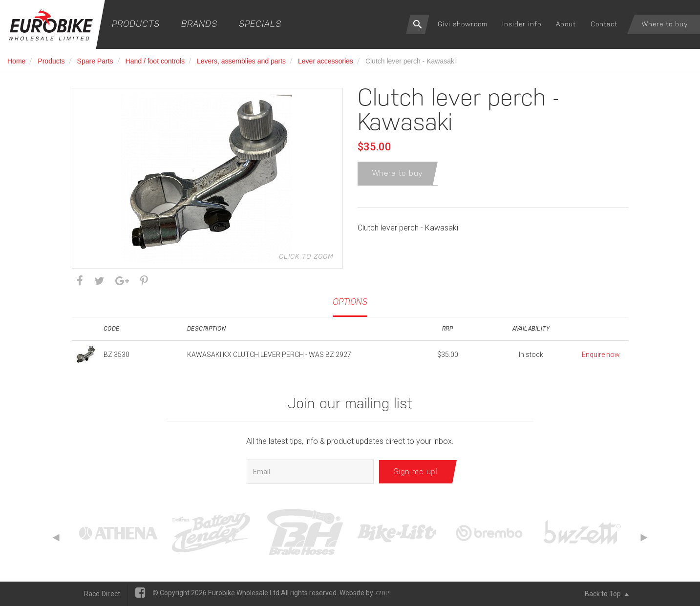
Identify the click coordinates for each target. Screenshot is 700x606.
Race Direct (102, 594)
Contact (604, 24)
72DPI (383, 593)
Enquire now (601, 355)
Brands (199, 24)
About (566, 24)
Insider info (522, 24)
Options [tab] (350, 302)
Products (136, 24)
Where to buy (665, 24)
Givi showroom (463, 24)
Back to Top (607, 594)
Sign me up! (416, 471)
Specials (260, 24)
